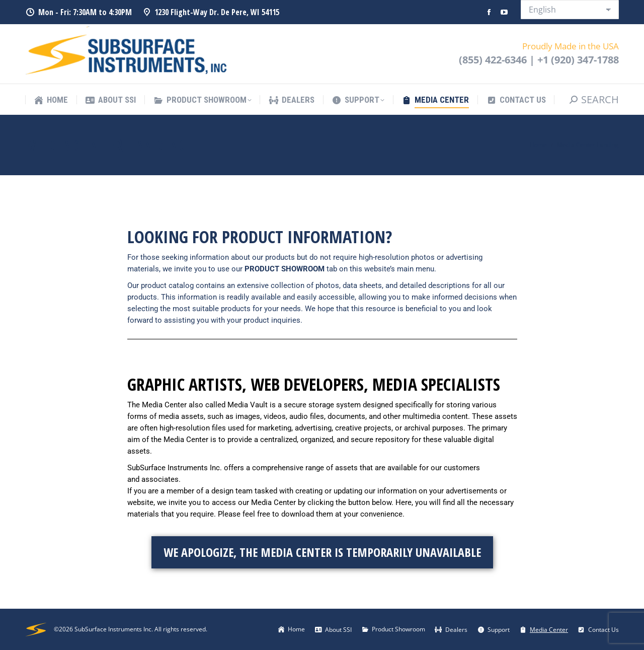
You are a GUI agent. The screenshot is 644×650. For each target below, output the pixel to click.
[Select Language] (570, 10)
